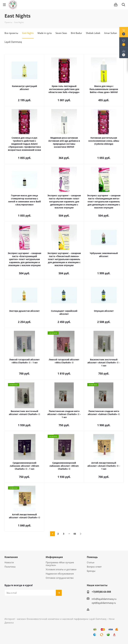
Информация (54, 557)
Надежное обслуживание (60, 574)
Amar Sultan (111, 33)
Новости (9, 562)
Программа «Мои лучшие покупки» (60, 564)
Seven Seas (61, 33)
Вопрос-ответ (94, 567)
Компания (11, 557)
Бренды (91, 571)
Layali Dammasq (13, 42)
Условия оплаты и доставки (61, 569)
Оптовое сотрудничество (60, 578)
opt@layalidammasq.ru (104, 603)
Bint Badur (76, 33)
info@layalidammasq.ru (104, 599)
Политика (10, 567)
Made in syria (45, 33)
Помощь (92, 557)
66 (75, 534)
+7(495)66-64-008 (101, 592)
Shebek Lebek (93, 33)
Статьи (91, 562)
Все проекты (11, 33)
